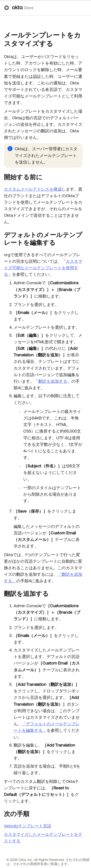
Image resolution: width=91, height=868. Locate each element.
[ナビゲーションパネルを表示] (84, 8)
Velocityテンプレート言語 (28, 826)
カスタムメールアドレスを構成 (33, 189)
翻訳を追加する (53, 381)
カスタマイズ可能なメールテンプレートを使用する (43, 268)
